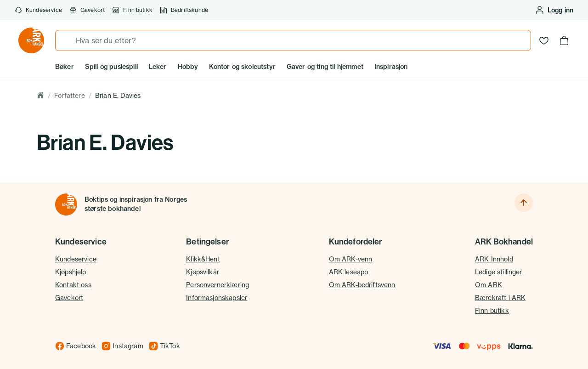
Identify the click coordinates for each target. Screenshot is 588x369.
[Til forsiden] (66, 204)
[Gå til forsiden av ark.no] (31, 40)
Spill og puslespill (111, 67)
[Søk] (66, 40)
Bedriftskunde (184, 10)
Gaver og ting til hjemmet (325, 67)
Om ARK (489, 285)
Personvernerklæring (218, 285)
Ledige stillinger (499, 272)
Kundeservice (38, 10)
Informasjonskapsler (217, 298)
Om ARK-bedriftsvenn (362, 285)
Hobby (188, 67)
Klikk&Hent (203, 259)
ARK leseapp (349, 272)
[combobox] (293, 40)
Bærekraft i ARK (500, 298)
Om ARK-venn (351, 259)
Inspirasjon (391, 67)
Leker (158, 67)
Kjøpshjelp (71, 272)
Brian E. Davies (118, 95)
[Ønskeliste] (544, 40)
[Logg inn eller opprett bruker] (554, 10)
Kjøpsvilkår (203, 272)
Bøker (65, 67)
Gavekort (69, 298)
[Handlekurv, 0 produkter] (564, 40)
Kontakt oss (73, 285)
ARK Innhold (494, 259)
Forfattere (70, 95)
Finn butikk (132, 10)
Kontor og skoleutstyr (242, 67)
